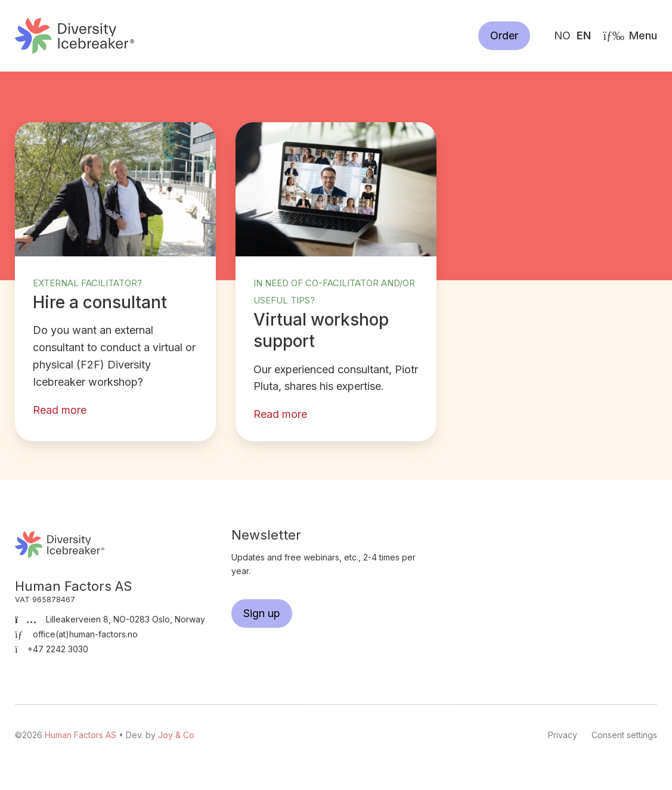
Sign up (262, 613)
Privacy (563, 735)
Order (504, 35)
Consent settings (624, 735)
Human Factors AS (75, 35)
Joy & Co (176, 735)
